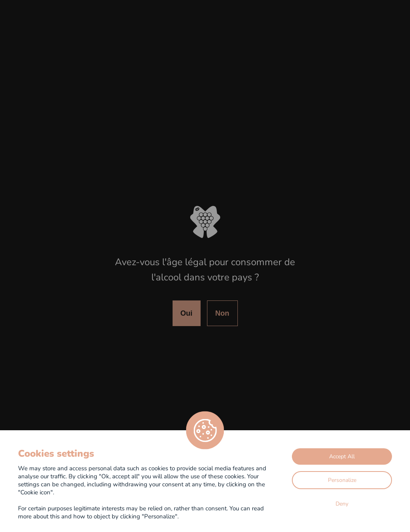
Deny (342, 503)
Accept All (342, 456)
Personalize (342, 480)
